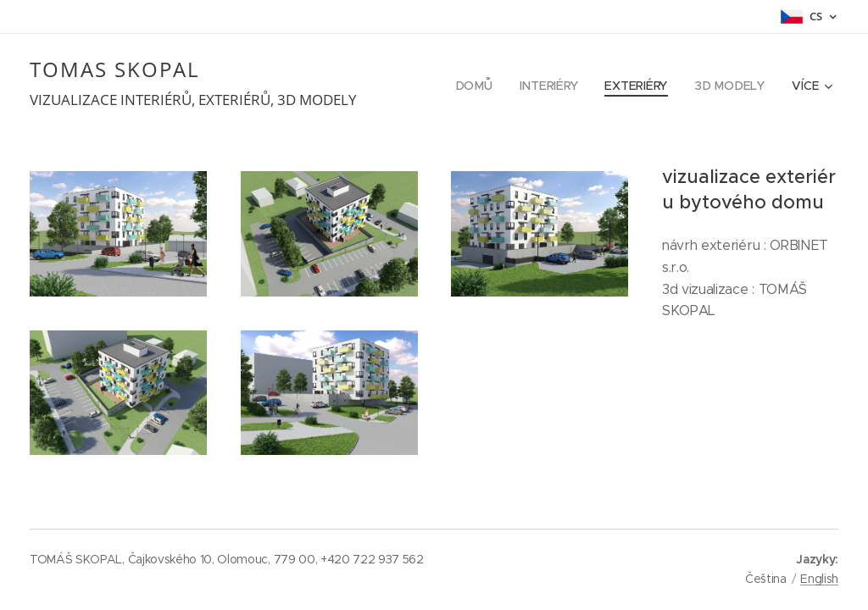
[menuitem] (481, 86)
